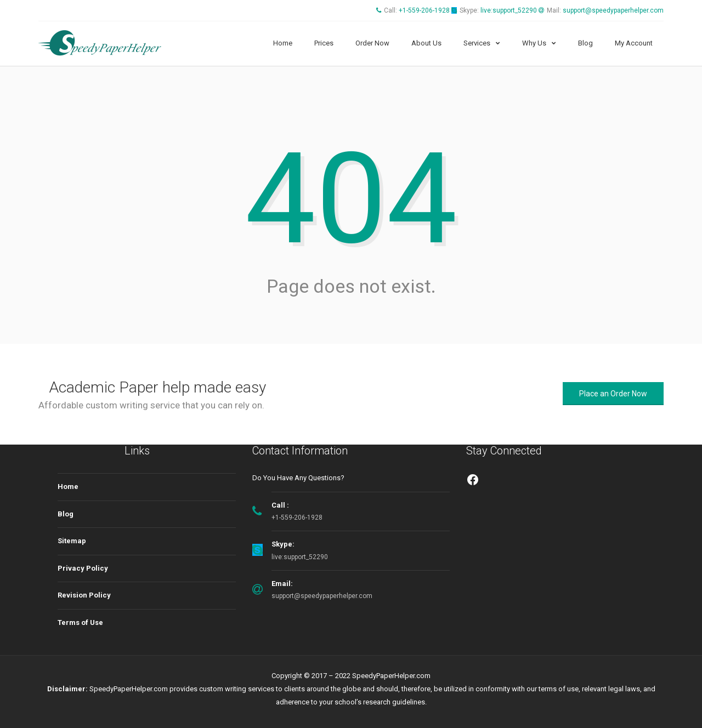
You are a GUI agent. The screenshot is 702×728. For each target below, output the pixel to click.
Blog (585, 43)
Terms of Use (80, 622)
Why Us (534, 43)
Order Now (372, 43)
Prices (324, 43)
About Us (426, 43)
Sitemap (72, 541)
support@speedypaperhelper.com (613, 10)
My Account (634, 43)
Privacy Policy (83, 568)
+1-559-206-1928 (424, 10)
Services (477, 43)
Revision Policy (84, 595)
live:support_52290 (509, 10)
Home (283, 43)
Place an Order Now (613, 394)
